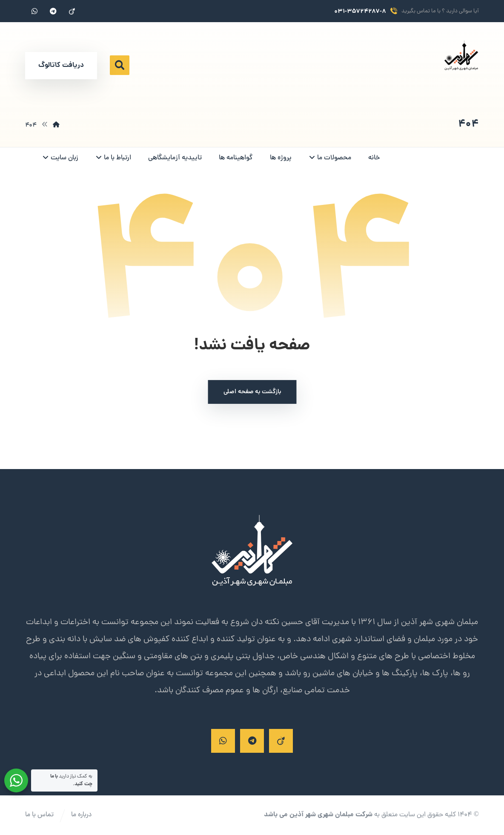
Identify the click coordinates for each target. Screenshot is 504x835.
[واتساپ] (34, 11)
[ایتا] (72, 11)
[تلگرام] (53, 11)
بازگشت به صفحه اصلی (252, 392)
